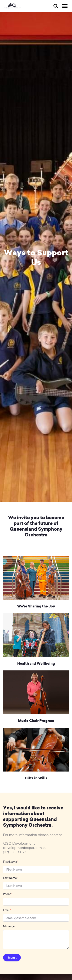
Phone (8, 894)
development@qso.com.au (25, 848)
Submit (12, 958)
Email (7, 910)
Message (9, 926)
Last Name (10, 878)
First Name (10, 862)
